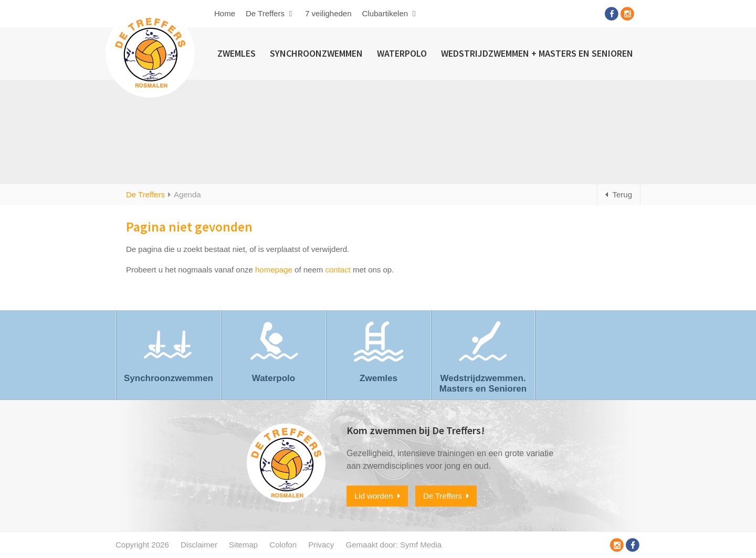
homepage (274, 270)
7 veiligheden (328, 13)
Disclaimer (199, 545)
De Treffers (270, 13)
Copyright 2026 (142, 545)
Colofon (283, 545)
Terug (619, 194)
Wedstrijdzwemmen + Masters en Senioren (537, 53)
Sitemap (243, 545)
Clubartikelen (390, 13)
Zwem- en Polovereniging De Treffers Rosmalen (150, 53)
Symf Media (421, 545)
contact (338, 270)
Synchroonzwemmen (316, 53)
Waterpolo (402, 53)
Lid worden (377, 496)
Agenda (187, 194)
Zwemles (237, 53)
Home (225, 13)
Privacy (321, 545)
